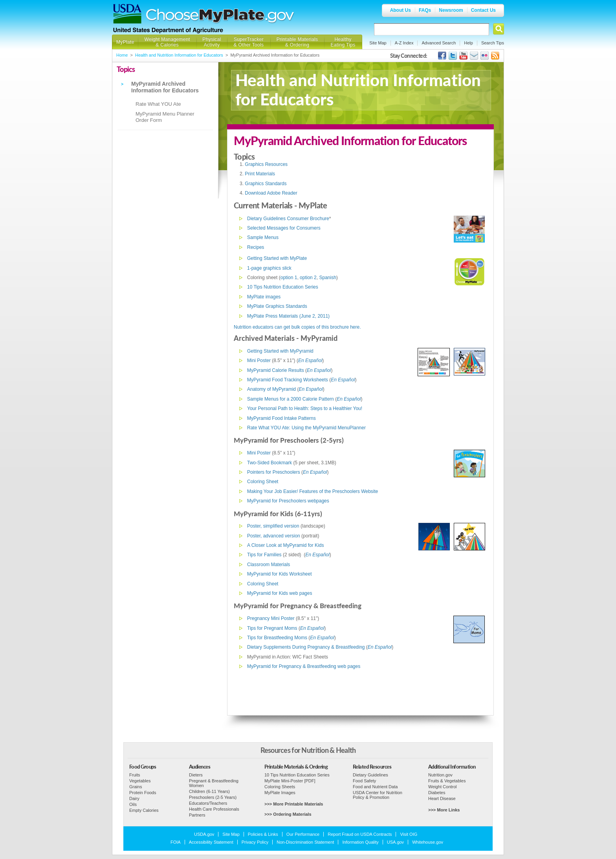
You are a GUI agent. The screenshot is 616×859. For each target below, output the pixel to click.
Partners (197, 815)
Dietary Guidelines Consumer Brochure (288, 219)
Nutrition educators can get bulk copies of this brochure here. (297, 327)
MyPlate (125, 42)
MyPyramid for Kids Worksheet (280, 574)
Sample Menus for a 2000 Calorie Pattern (291, 399)
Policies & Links (263, 834)
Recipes (256, 247)
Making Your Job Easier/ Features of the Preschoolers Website (313, 491)
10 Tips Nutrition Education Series (283, 287)
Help (468, 43)
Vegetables (140, 781)
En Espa (307, 361)
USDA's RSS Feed (495, 56)
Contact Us (483, 10)
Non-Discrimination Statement (305, 842)
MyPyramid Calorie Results (276, 370)
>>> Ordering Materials (288, 814)
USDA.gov (204, 834)
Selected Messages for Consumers (284, 228)
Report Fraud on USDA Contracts (360, 834)
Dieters (196, 775)
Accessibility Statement (211, 842)
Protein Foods (143, 793)
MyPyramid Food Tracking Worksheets (288, 380)
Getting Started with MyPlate (277, 258)
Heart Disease (442, 798)
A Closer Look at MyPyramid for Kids (285, 545)
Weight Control (443, 787)
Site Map (378, 43)
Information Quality (360, 842)
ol (320, 361)
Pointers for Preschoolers (274, 472)
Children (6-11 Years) (209, 791)
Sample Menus (263, 237)
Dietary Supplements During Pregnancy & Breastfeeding (306, 647)
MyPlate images (264, 297)
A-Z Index (404, 43)
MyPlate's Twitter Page (453, 56)
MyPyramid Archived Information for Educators (165, 87)
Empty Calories (144, 810)
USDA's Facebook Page (442, 56)
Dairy (134, 798)
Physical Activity (212, 42)
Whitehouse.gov (428, 842)
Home (122, 55)
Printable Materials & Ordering (297, 42)
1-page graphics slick (269, 268)
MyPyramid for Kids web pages (280, 593)
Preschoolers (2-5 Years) (213, 797)
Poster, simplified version (273, 526)
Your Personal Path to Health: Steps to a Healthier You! (305, 408)
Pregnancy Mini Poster (271, 618)
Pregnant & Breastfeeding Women (214, 783)
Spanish (327, 278)
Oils (133, 804)
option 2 (308, 278)
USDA (127, 14)
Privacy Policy (255, 842)
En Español (317, 555)
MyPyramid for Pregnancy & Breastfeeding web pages (304, 666)
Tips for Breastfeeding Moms (277, 638)
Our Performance (303, 834)
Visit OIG (409, 834)
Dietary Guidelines (370, 775)
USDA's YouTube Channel (463, 56)
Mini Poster (259, 361)
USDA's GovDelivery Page (474, 56)
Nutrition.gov (440, 775)
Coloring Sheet (263, 482)
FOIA (176, 842)
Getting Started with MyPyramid (280, 351)
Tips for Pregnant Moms (272, 628)
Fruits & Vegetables (447, 781)
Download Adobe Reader (271, 193)
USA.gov (395, 842)
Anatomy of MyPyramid (271, 389)
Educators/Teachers (208, 803)
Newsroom (451, 10)
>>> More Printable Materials (294, 804)
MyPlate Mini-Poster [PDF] (290, 781)
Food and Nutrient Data (375, 787)
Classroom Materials (269, 565)
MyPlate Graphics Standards (277, 306)
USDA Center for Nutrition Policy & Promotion (378, 795)
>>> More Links (444, 810)
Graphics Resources (266, 164)
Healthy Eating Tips (343, 42)
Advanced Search (439, 43)
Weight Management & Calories (167, 42)
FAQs (425, 10)
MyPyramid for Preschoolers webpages (288, 501)
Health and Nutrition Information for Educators (179, 55)
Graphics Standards (266, 184)
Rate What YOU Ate (158, 104)
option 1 (289, 278)
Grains (136, 787)
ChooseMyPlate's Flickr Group (485, 56)
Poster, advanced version (274, 536)
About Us (401, 10)
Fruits (135, 775)
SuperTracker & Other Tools (249, 42)
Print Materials (260, 174)
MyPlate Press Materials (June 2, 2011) (288, 316)
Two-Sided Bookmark (269, 463)
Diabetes (437, 793)
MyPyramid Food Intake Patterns (281, 418)
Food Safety (364, 781)
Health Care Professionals (214, 809)
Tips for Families (264, 555)
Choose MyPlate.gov (220, 16)
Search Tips (493, 43)
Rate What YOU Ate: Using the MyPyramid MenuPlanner (306, 428)
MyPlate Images (280, 793)
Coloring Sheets (280, 787)
